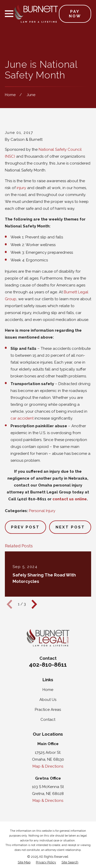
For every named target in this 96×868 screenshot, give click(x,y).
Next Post (70, 527)
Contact (48, 720)
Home (48, 690)
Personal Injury (42, 511)
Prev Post (25, 527)
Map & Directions (48, 766)
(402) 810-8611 (32, 499)
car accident (22, 418)
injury (21, 188)
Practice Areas (48, 710)
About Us (48, 700)
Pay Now (75, 14)
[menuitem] (24, 863)
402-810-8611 (48, 665)
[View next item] (34, 604)
